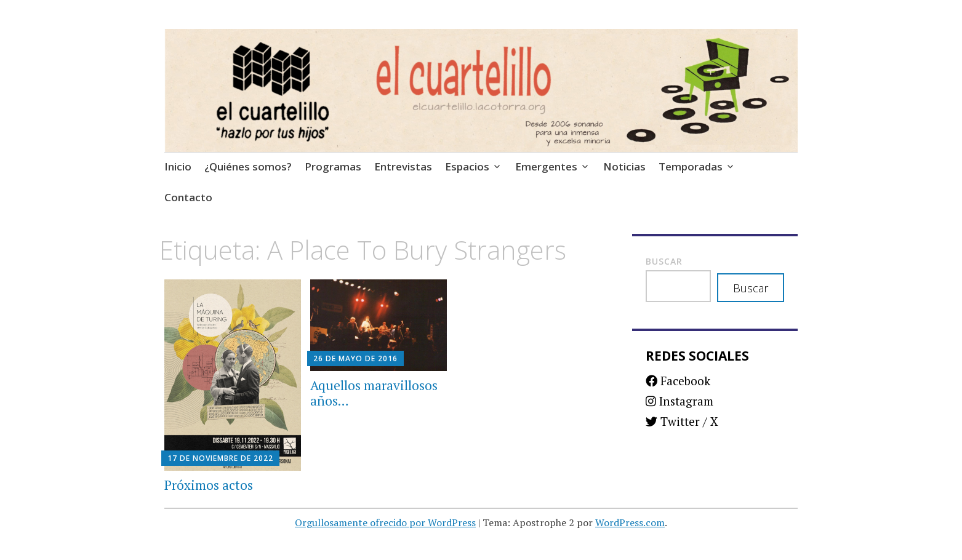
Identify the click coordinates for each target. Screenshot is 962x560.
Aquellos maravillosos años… (374, 393)
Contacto (188, 197)
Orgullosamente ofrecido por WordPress (385, 522)
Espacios (467, 166)
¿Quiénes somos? (248, 166)
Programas (333, 166)
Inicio (178, 166)
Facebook (678, 381)
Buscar (664, 261)
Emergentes (546, 166)
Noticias (624, 166)
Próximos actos (209, 485)
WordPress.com (630, 522)
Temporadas (691, 166)
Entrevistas (403, 166)
